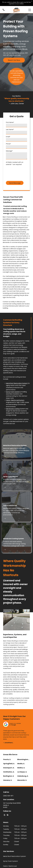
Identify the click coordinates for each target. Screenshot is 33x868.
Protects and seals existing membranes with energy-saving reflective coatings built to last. (14, 544)
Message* (9, 151)
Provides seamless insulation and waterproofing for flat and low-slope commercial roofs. (16, 482)
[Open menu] (30, 10)
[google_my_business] (8, 815)
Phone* (8, 144)
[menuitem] (16, 856)
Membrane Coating (13, 409)
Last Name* (10, 130)
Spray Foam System (13, 392)
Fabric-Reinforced (10, 505)
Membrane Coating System (14, 539)
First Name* (10, 122)
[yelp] (4, 815)
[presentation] (13, 173)
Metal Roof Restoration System (17, 383)
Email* (8, 137)
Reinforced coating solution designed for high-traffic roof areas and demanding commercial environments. (16, 512)
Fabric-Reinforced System (15, 400)
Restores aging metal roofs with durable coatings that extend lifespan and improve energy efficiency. (16, 451)
